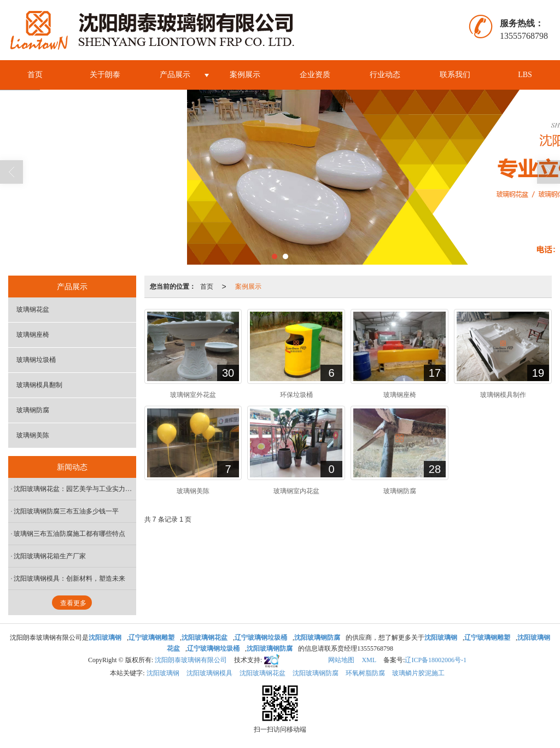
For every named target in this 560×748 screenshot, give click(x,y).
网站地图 (341, 660)
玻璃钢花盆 (33, 309)
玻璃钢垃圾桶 (36, 360)
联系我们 (455, 75)
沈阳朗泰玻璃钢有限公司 (191, 660)
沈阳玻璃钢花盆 (262, 673)
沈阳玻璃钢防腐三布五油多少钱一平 (66, 511)
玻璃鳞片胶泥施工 (418, 673)
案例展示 (245, 75)
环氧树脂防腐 (365, 673)
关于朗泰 (105, 75)
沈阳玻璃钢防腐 (316, 673)
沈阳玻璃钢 (163, 673)
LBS (525, 75)
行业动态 (385, 75)
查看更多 (73, 603)
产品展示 (175, 75)
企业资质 (315, 75)
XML (369, 660)
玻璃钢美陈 (33, 435)
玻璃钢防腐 (33, 410)
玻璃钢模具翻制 (39, 385)
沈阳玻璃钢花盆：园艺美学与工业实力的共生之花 (75, 489)
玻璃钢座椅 (33, 335)
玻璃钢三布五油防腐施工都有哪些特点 (69, 534)
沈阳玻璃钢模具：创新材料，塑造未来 (69, 578)
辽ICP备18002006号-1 (436, 660)
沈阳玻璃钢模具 (209, 673)
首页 (35, 75)
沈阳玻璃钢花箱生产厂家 (50, 556)
